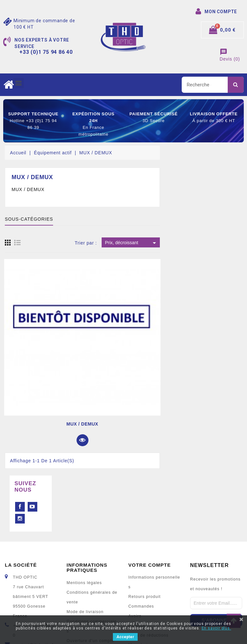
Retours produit (144, 541)
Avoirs (135, 560)
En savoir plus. (216, 628)
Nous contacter (82, 594)
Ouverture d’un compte (90, 585)
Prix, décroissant (214, 243)
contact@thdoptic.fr (35, 589)
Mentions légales (84, 527)
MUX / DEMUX (165, 424)
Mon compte (79, 604)
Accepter (125, 637)
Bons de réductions (148, 579)
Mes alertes (141, 589)
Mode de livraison (85, 556)
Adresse (137, 570)
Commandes (141, 550)
